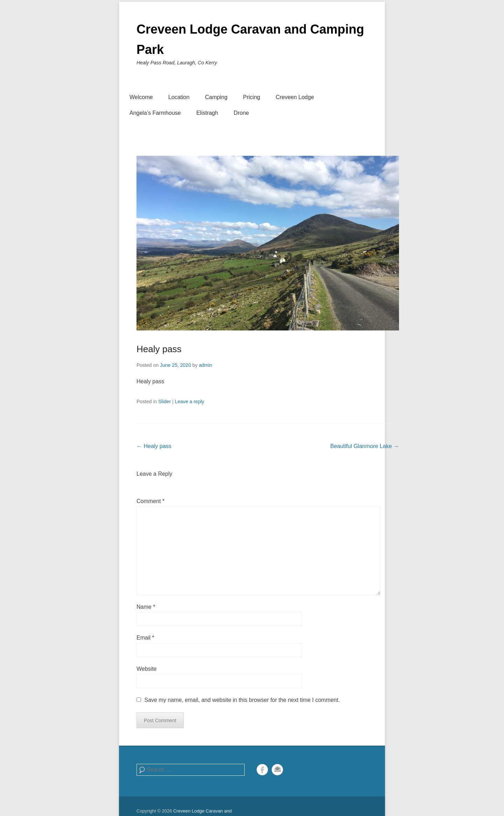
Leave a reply (189, 402)
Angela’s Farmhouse (155, 113)
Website (147, 669)
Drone (241, 113)
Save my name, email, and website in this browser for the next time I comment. (242, 700)
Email (145, 638)
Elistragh (207, 113)
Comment (150, 501)
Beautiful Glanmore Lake (365, 446)
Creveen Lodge (295, 97)
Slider (164, 402)
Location (179, 97)
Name (146, 607)
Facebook (262, 770)
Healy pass (159, 349)
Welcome (141, 97)
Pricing (251, 97)
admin (205, 365)
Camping (216, 97)
